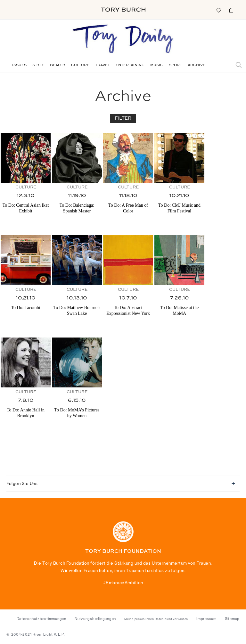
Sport (175, 65)
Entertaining (130, 65)
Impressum (206, 619)
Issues (19, 65)
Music (157, 65)
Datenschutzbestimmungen (41, 619)
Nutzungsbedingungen (95, 619)
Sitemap (232, 619)
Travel (102, 65)
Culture (80, 65)
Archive (197, 65)
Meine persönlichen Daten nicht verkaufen (156, 619)
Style (38, 65)
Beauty (58, 65)
